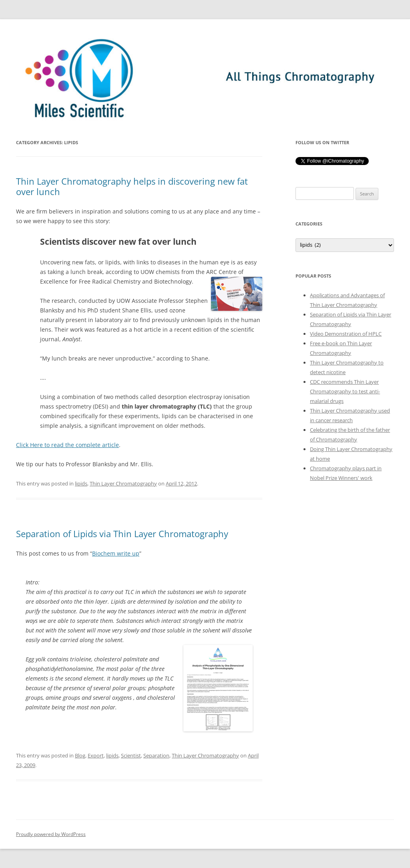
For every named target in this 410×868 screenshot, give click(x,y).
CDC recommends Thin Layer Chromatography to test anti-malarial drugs (345, 391)
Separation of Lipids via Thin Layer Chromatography (122, 534)
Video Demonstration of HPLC (346, 334)
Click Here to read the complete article (67, 445)
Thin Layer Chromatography (123, 483)
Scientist (131, 755)
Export (96, 755)
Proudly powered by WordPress (51, 834)
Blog (80, 755)
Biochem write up (116, 553)
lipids (81, 483)
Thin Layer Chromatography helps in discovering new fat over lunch (132, 186)
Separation (156, 755)
